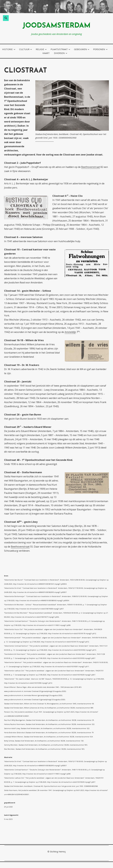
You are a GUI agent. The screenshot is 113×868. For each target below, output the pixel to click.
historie (7, 49)
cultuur (24, 49)
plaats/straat (59, 49)
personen (99, 49)
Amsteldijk (70, 332)
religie (40, 49)
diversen (59, 53)
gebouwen (80, 49)
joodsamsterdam (56, 26)
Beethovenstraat (91, 167)
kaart (46, 53)
